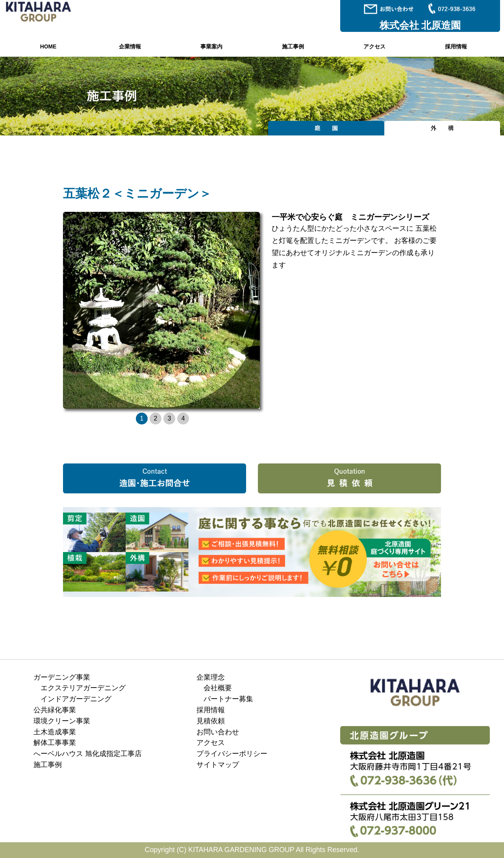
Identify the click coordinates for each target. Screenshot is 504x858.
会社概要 (218, 688)
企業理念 (211, 677)
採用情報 (456, 47)
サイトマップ (218, 765)
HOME (48, 47)
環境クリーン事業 (62, 721)
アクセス (374, 47)
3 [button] (170, 418)
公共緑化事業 (55, 710)
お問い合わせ (218, 732)
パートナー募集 (228, 699)
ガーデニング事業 (62, 677)
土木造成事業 (55, 732)
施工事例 (293, 47)
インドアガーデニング (76, 699)
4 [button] (183, 418)
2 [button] (156, 418)
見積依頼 (211, 721)
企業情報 (130, 47)
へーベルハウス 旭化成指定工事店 (88, 754)
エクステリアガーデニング (83, 688)
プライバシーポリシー (232, 754)
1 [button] (142, 418)
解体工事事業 (55, 743)
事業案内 (211, 47)
